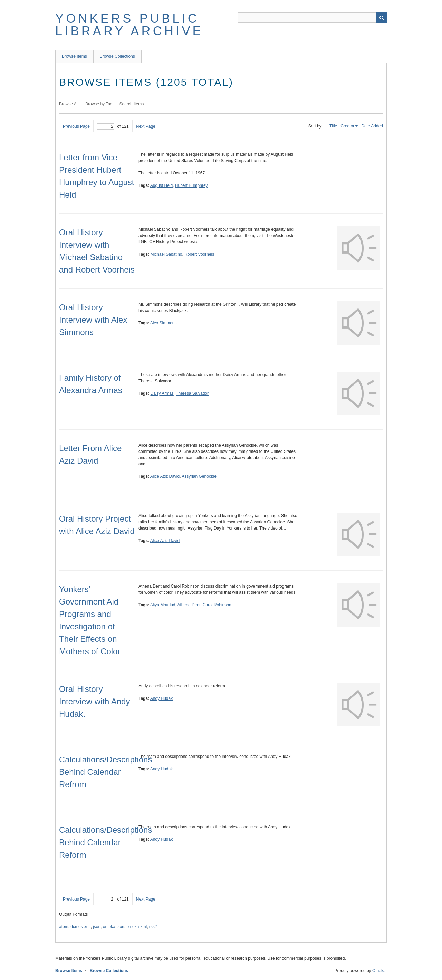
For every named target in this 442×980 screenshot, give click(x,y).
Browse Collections (117, 56)
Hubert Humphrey (191, 185)
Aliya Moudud (163, 605)
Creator (347, 126)
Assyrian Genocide (199, 476)
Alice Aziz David (165, 476)
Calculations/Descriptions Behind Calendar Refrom (105, 772)
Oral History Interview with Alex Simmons (93, 320)
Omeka (379, 971)
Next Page (146, 126)
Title (333, 126)
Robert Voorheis (199, 254)
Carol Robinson (217, 605)
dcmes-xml (80, 927)
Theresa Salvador (192, 393)
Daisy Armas (162, 393)
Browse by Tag (99, 104)
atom (64, 927)
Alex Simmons (164, 323)
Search (382, 18)
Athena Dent (189, 605)
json (97, 927)
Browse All (69, 104)
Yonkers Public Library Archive (129, 25)
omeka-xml (137, 927)
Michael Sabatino (166, 254)
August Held (161, 185)
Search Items (132, 104)
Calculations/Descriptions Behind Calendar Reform (105, 842)
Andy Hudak (161, 698)
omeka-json (114, 927)
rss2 (153, 927)
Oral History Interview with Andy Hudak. (94, 701)
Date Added (372, 126)
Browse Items (74, 56)
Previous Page (76, 126)
